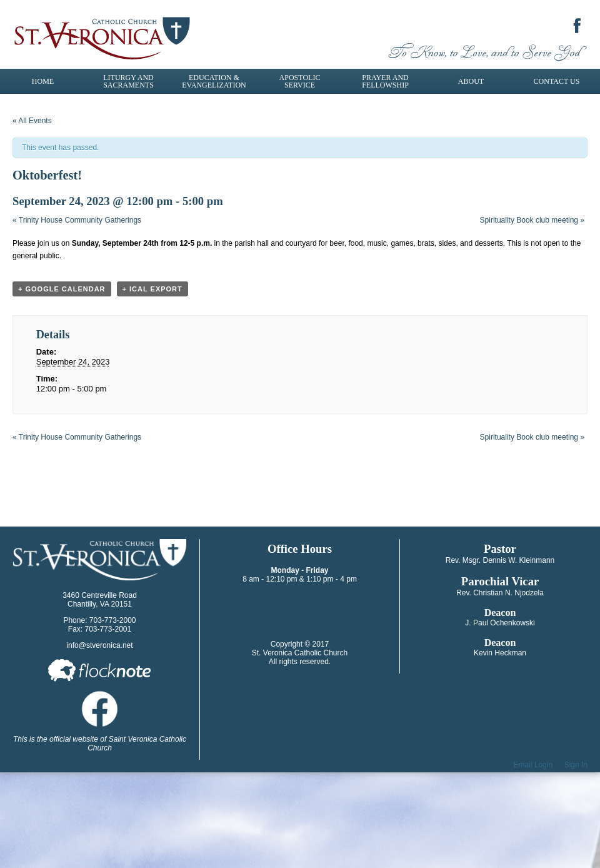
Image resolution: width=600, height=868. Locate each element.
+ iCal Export (152, 289)
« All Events (32, 121)
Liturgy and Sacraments (128, 81)
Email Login (533, 765)
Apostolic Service (300, 81)
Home (43, 81)
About (471, 81)
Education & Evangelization (214, 81)
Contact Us (557, 81)
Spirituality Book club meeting (532, 220)
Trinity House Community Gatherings (77, 220)
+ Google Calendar (62, 289)
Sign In (576, 765)
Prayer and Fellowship (385, 81)
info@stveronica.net (99, 645)
